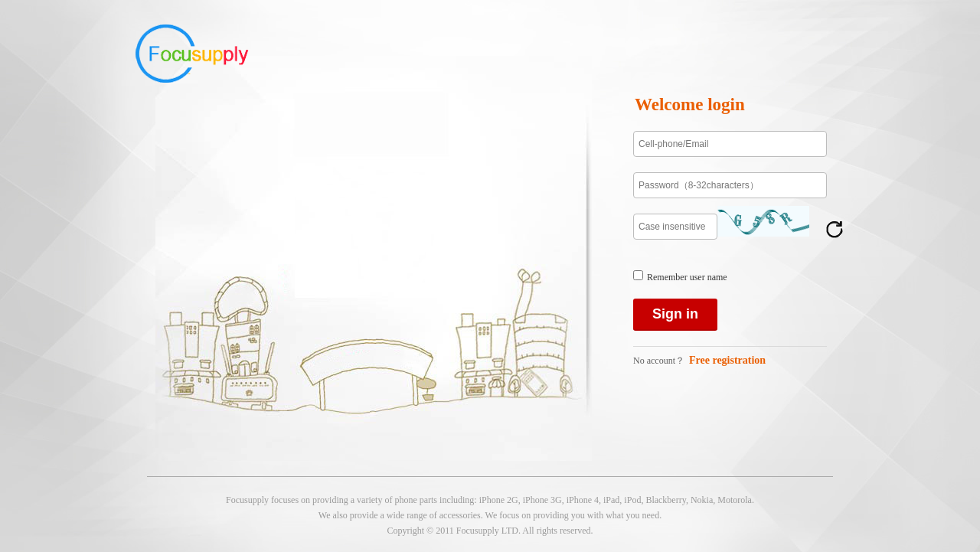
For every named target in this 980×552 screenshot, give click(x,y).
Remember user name (687, 277)
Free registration (727, 360)
